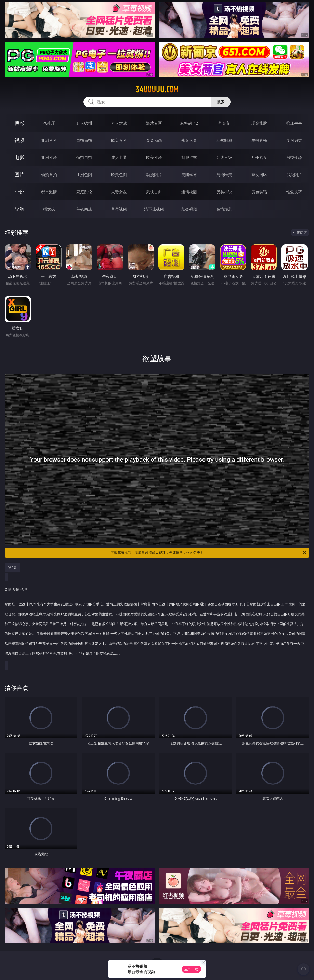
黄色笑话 (259, 192)
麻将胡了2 (189, 123)
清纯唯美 (224, 175)
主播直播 (259, 140)
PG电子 (49, 123)
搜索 (221, 102)
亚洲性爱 (49, 157)
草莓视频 (119, 209)
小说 (19, 192)
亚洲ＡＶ (49, 140)
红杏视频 (189, 209)
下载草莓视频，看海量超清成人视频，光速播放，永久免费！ (209, 553)
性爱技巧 (294, 192)
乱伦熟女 (259, 157)
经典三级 (224, 157)
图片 (19, 175)
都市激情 (49, 192)
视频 (19, 140)
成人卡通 (119, 157)
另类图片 (294, 175)
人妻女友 (119, 192)
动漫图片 (154, 175)
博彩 (19, 123)
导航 (19, 209)
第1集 (13, 567)
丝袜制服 (224, 140)
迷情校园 (189, 192)
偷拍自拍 (84, 157)
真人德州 (84, 123)
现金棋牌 (259, 123)
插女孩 (49, 209)
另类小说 (224, 192)
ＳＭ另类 (294, 140)
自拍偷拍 (84, 140)
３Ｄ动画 (154, 140)
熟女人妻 (189, 140)
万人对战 (119, 123)
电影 (19, 157)
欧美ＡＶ (119, 140)
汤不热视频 (154, 209)
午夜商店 (84, 209)
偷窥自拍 (49, 175)
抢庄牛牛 (294, 123)
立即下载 (191, 969)
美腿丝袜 (189, 175)
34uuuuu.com (157, 89)
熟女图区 (259, 175)
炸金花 (224, 123)
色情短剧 (224, 209)
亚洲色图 (84, 175)
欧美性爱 (154, 157)
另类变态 (294, 157)
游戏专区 (154, 123)
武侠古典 (154, 192)
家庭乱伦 (84, 192)
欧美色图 (119, 175)
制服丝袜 (189, 157)
